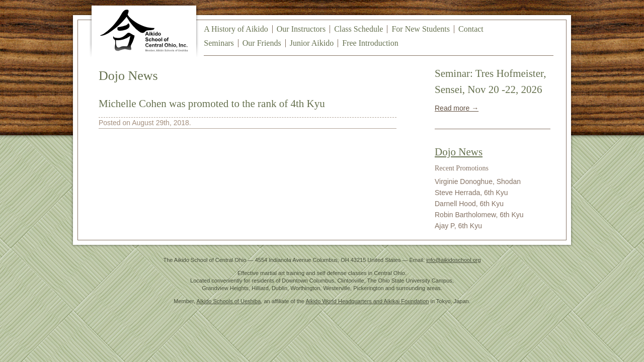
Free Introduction (370, 43)
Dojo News (459, 152)
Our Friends (262, 43)
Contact (471, 29)
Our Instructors (301, 29)
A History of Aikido (236, 29)
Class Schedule (358, 29)
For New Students (421, 29)
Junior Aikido (312, 43)
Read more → (457, 108)
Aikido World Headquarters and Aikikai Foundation (367, 301)
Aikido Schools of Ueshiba (229, 301)
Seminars (219, 43)
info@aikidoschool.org (453, 260)
